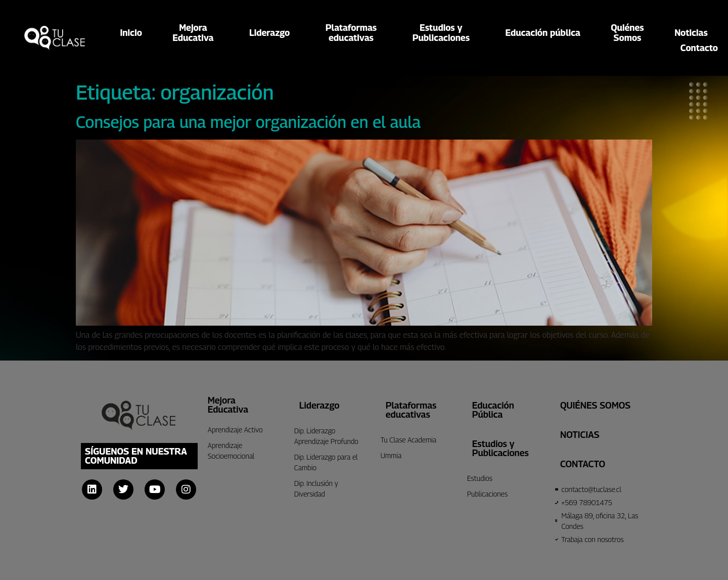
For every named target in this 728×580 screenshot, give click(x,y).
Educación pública (543, 33)
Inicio (131, 33)
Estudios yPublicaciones (444, 33)
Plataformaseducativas (354, 33)
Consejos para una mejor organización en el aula (248, 122)
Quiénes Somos (595, 405)
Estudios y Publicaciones (500, 448)
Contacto (699, 48)
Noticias (691, 33)
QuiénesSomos (627, 33)
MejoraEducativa (195, 33)
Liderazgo (272, 33)
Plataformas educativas (411, 410)
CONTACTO (583, 464)
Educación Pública (493, 410)
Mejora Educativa (228, 405)
